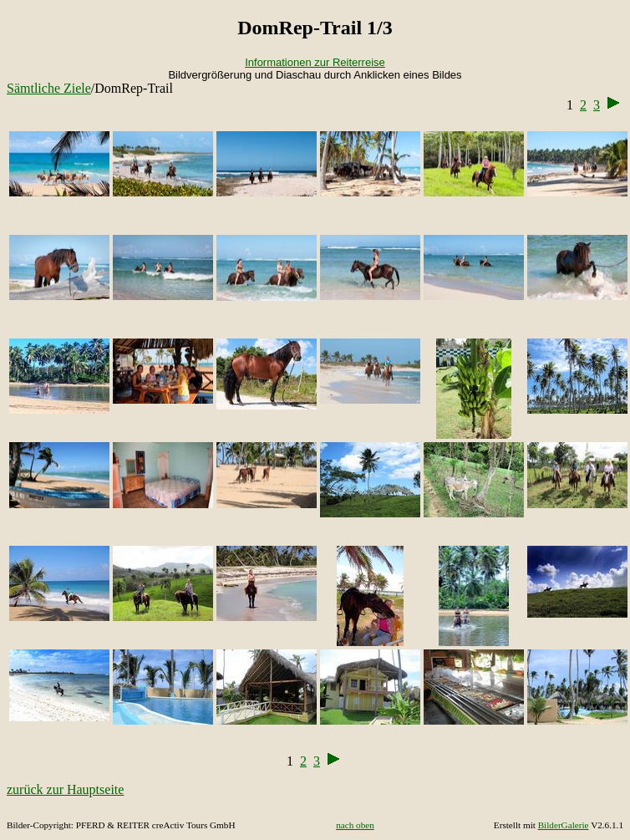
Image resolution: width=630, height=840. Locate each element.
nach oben (355, 825)
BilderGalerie (564, 825)
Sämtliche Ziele (49, 88)
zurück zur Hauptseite (65, 789)
